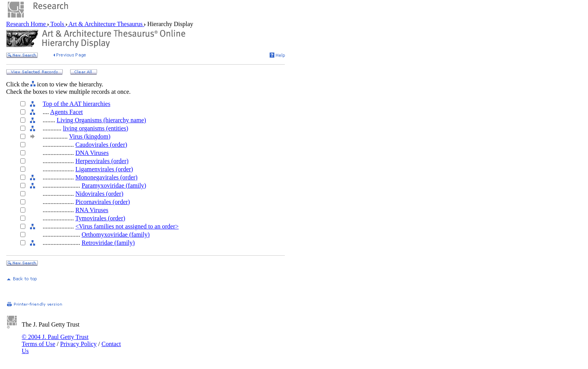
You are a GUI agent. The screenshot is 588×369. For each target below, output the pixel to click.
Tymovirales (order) (100, 218)
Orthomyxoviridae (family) (116, 235)
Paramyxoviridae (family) (114, 185)
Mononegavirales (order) (106, 177)
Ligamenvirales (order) (104, 169)
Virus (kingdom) (90, 136)
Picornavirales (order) (102, 202)
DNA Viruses (92, 153)
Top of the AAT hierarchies (76, 104)
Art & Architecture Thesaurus (106, 24)
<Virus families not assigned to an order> (127, 226)
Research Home (27, 24)
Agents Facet (67, 112)
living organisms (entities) (95, 128)
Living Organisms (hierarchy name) (101, 120)
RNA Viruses (92, 210)
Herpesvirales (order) (102, 161)
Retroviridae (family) (108, 243)
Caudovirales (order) (101, 145)
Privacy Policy (78, 344)
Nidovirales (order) (99, 194)
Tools (57, 24)
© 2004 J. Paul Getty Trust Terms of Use (55, 340)
